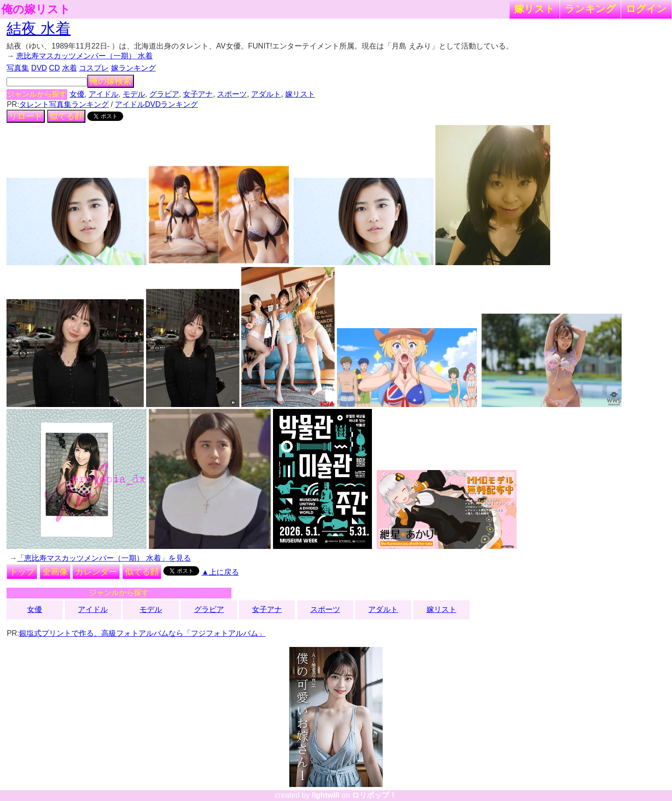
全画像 (55, 572)
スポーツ (232, 94)
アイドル (104, 94)
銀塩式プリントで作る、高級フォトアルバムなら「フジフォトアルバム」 (142, 633)
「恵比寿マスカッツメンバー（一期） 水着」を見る (104, 558)
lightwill (326, 795)
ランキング (590, 9)
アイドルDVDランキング (156, 104)
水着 (70, 68)
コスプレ (94, 68)
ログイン (646, 9)
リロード (26, 116)
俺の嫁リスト (36, 9)
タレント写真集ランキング (64, 104)
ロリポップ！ (374, 795)
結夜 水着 (38, 28)
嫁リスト (535, 9)
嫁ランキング (133, 68)
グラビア (164, 94)
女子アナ (198, 94)
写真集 (18, 68)
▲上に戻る (220, 572)
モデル (134, 94)
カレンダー (96, 572)
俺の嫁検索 (111, 81)
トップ (22, 572)
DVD (39, 68)
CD (54, 68)
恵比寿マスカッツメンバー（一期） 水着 (84, 56)
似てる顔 (66, 116)
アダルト (266, 94)
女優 (77, 94)
